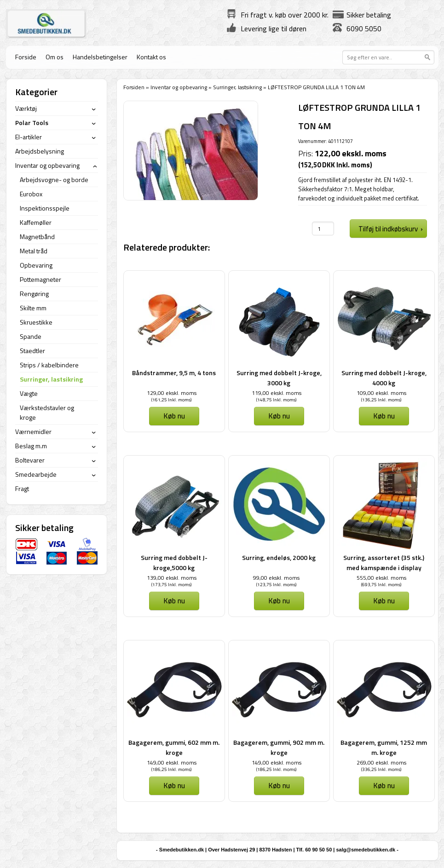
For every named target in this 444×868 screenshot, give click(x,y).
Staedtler (32, 351)
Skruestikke (36, 322)
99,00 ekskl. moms (276, 578)
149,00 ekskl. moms (172, 762)
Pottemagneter (40, 279)
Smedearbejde (36, 474)
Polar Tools (32, 123)
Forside (26, 57)
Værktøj (26, 108)
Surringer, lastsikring (237, 87)
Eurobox (31, 194)
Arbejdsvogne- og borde (54, 180)
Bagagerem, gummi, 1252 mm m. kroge (384, 747)
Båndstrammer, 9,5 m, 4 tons (174, 373)
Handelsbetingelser (100, 57)
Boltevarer (30, 460)
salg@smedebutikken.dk (366, 850)
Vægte (29, 393)
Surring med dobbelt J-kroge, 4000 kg (384, 378)
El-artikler (29, 137)
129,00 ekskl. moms (172, 393)
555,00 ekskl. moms (381, 578)
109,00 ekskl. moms (381, 393)
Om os (55, 57)
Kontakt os (151, 57)
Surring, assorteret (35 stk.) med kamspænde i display (384, 562)
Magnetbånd (37, 237)
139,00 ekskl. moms (172, 578)
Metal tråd (34, 251)
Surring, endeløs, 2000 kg (279, 557)
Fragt (22, 488)
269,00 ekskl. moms (381, 762)
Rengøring (34, 294)
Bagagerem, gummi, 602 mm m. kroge (174, 747)
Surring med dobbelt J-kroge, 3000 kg (279, 378)
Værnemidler (33, 431)
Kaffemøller (36, 222)
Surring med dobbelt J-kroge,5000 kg (174, 562)
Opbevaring (36, 265)
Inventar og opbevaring (179, 87)
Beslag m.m (31, 446)
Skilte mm (33, 308)
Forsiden (134, 87)
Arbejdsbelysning (40, 151)
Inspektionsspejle (45, 208)
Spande (31, 336)
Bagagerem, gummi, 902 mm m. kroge (279, 747)
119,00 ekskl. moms (277, 393)
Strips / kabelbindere (49, 365)
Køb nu (174, 416)
